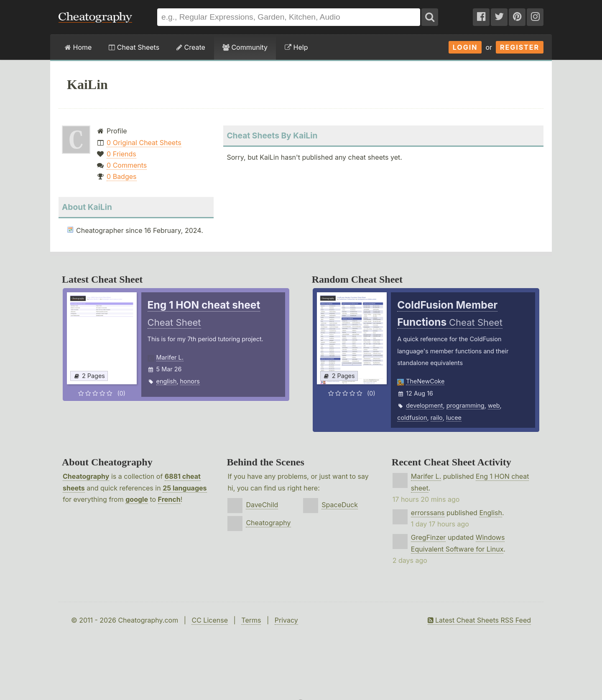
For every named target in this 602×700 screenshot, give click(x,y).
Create (191, 47)
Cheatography (86, 476)
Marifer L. (170, 357)
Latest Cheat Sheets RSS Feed (479, 620)
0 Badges (121, 176)
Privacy (286, 620)
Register (520, 47)
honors (190, 381)
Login (465, 47)
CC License (210, 620)
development (424, 405)
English (491, 513)
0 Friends (121, 154)
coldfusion (412, 418)
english (167, 381)
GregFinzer (429, 537)
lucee (454, 418)
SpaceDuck (340, 505)
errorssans (428, 513)
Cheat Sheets (134, 47)
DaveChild (262, 505)
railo (437, 418)
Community (245, 47)
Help (296, 47)
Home (78, 47)
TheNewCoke (425, 381)
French (169, 499)
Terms (251, 620)
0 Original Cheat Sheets (144, 143)
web (494, 405)
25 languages (185, 488)
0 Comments (127, 165)
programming (466, 405)
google (137, 499)
